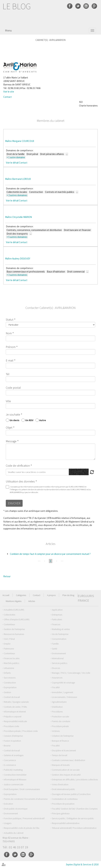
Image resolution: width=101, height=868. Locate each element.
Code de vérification (18, 466)
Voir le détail (12, 163)
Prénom (11, 347)
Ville (8, 401)
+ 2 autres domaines (17, 195)
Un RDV (29, 420)
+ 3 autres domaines (17, 275)
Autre (43, 420)
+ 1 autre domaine (16, 157)
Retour (7, 576)
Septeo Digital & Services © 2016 (82, 864)
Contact (8, 97)
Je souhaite (13, 414)
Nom (9, 333)
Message (11, 441)
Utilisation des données (20, 481)
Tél (8, 374)
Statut (10, 320)
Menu (8, 30)
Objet (9, 427)
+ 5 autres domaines (17, 237)
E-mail (10, 360)
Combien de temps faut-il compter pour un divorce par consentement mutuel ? (50, 554)
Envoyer (14, 503)
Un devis (14, 420)
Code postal (13, 388)
